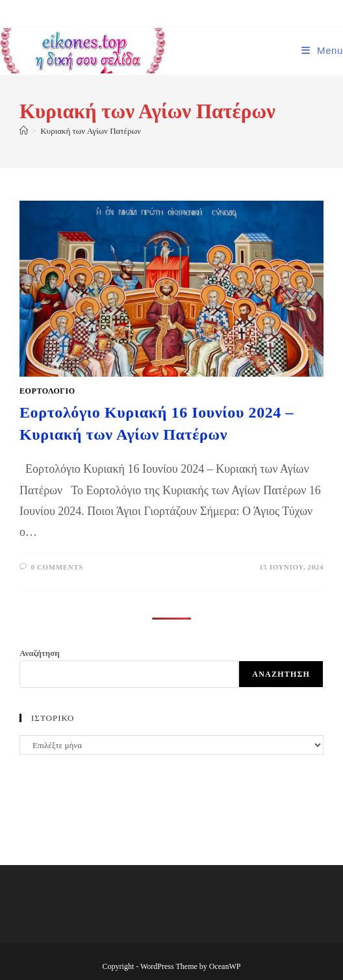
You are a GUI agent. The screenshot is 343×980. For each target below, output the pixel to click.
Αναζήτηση (40, 653)
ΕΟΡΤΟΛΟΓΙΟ (47, 391)
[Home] (24, 131)
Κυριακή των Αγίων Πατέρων (91, 131)
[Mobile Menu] (322, 50)
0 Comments (57, 567)
